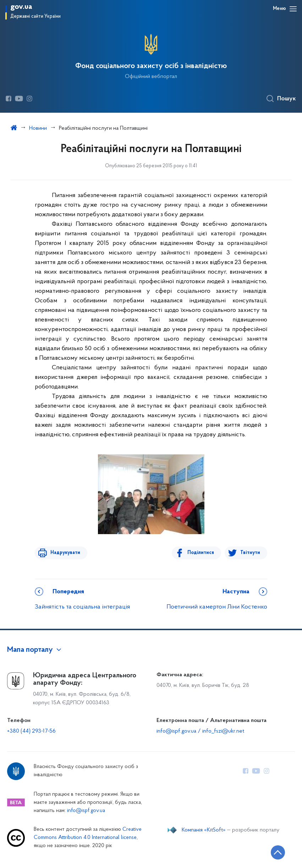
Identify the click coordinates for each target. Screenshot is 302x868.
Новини (38, 128)
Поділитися (202, 553)
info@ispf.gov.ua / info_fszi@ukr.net (200, 731)
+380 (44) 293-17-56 (31, 731)
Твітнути (250, 553)
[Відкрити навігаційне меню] (293, 9)
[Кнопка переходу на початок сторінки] (275, 852)
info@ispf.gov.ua (86, 811)
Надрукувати (64, 553)
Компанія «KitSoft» (204, 830)
